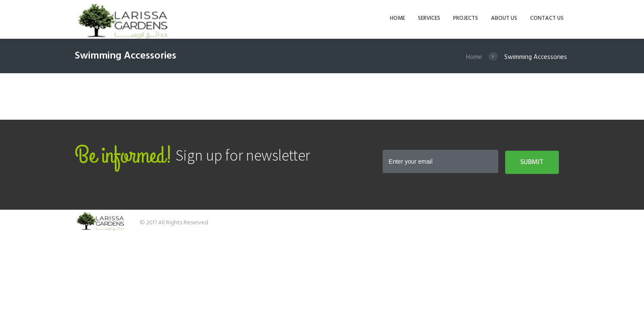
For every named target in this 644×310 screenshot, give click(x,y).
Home (474, 57)
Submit (532, 162)
